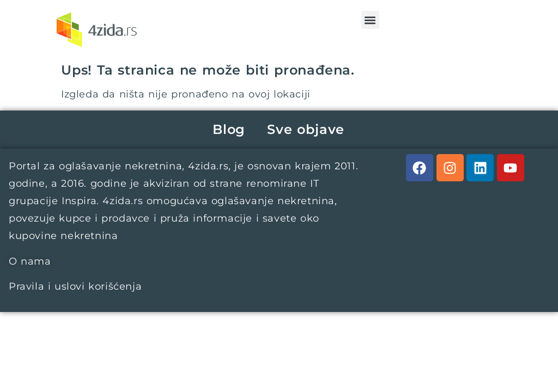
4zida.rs (208, 166)
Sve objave (306, 129)
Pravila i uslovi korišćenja (75, 286)
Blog (229, 129)
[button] (370, 20)
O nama (30, 261)
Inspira (79, 201)
